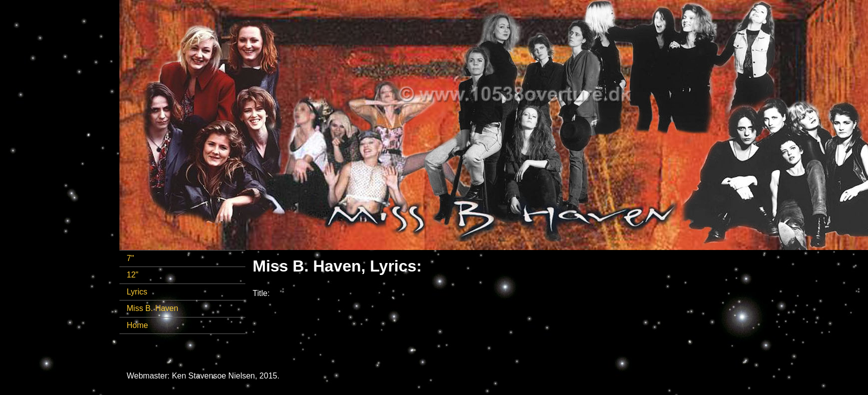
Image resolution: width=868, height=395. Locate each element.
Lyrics (137, 292)
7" (131, 258)
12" (133, 275)
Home (138, 325)
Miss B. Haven (153, 308)
